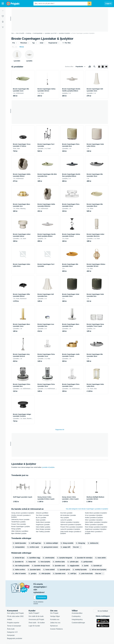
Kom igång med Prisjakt (15, 605)
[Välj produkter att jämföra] (90, 67)
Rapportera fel (60, 430)
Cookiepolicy (76, 608)
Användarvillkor (77, 605)
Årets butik (11, 620)
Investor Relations (56, 620)
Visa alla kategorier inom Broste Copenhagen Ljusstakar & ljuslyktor (87, 509)
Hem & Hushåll (20, 33)
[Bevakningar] (3, 22)
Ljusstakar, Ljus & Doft (51, 33)
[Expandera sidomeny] (3, 11)
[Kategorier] (3, 4)
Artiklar (10, 611)
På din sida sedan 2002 (15, 608)
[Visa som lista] (103, 67)
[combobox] (60, 4)
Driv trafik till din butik (36, 608)
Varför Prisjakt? (34, 605)
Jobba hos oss (55, 614)
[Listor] (3, 16)
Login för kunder (34, 617)
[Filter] (3, 27)
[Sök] (90, 4)
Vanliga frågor (55, 608)
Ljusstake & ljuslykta (48, 467)
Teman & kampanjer (14, 617)
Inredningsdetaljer (38, 33)
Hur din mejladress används (41, 593)
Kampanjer (11, 627)
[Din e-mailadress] (46, 589)
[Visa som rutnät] (99, 67)
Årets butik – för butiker (37, 614)
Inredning (29, 33)
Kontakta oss (55, 611)
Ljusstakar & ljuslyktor (64, 33)
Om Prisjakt (54, 605)
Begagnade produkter (15, 630)
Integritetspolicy (77, 611)
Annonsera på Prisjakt (36, 611)
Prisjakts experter (13, 614)
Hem (13, 33)
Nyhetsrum (54, 617)
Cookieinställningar (78, 614)
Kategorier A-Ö (12, 624)
